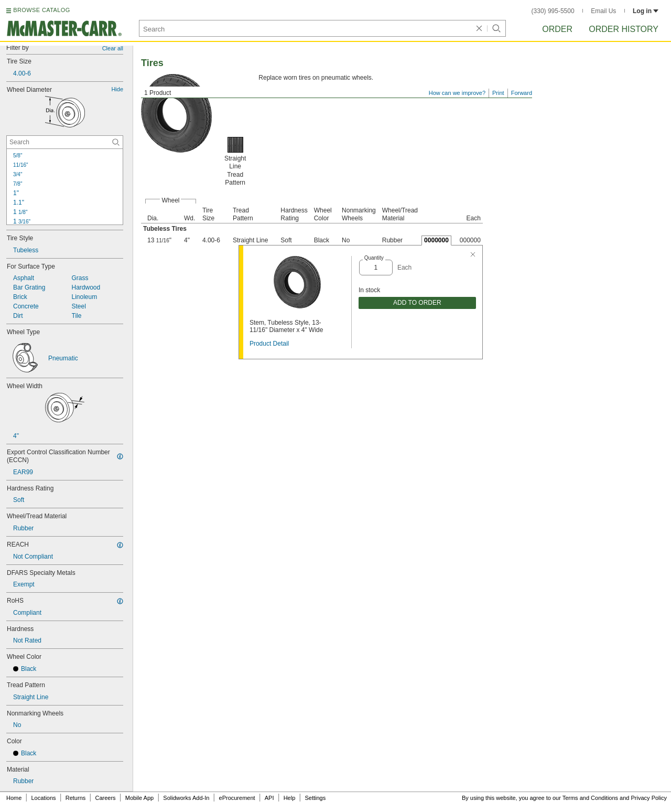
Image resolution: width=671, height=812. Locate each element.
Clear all (113, 48)
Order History (624, 29)
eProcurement (237, 798)
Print (498, 93)
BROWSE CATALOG (41, 10)
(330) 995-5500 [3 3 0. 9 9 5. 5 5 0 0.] (553, 11)
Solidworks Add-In (186, 798)
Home (14, 798)
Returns (76, 798)
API (269, 798)
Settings (315, 798)
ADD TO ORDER (417, 303)
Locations (44, 798)
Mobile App (139, 798)
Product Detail (269, 344)
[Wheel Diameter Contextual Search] (65, 142)
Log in (646, 11)
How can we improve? (457, 93)
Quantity (374, 258)
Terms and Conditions (590, 798)
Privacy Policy (649, 798)
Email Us (603, 11)
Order (557, 29)
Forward (522, 93)
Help (290, 798)
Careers (105, 798)
